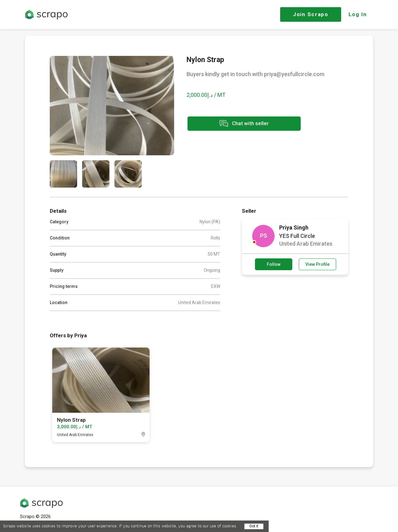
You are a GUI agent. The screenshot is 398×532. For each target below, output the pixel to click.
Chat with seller (242, 124)
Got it (254, 526)
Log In (358, 14)
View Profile (317, 264)
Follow (274, 264)
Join (311, 14)
